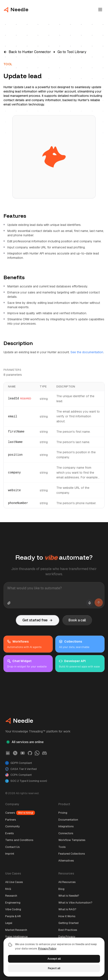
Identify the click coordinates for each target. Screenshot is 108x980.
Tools (62, 847)
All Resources (67, 882)
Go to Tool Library (72, 52)
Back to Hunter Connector (27, 52)
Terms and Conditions (19, 840)
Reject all (54, 968)
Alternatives (66, 861)
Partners (11, 820)
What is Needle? (69, 896)
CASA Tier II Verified (21, 769)
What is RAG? (67, 909)
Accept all (54, 959)
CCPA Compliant (18, 775)
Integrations (66, 826)
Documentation (68, 820)
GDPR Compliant (19, 763)
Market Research (16, 930)
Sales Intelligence (16, 937)
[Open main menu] (100, 10)
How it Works (67, 916)
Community (12, 826)
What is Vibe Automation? (75, 903)
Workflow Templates (72, 840)
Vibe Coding (13, 909)
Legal (9, 923)
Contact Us (12, 847)
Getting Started (68, 923)
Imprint (10, 854)
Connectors (66, 833)
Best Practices (68, 930)
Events (10, 833)
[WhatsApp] (37, 753)
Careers (20, 813)
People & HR (13, 916)
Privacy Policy (47, 948)
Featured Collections (72, 854)
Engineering (13, 903)
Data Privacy (67, 937)
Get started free (38, 620)
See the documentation (87, 352)
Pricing (63, 813)
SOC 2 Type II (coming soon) (26, 781)
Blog (61, 889)
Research (11, 896)
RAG (8, 889)
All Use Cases (14, 882)
